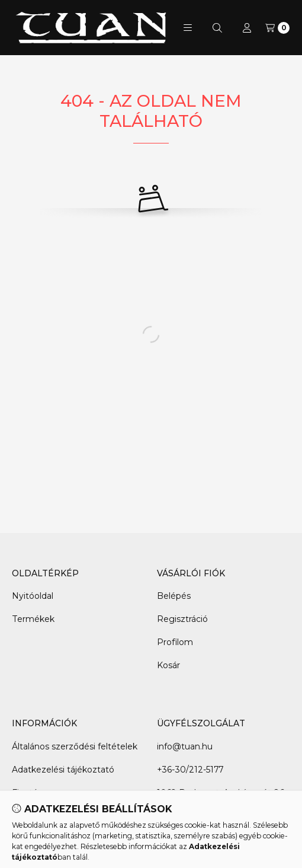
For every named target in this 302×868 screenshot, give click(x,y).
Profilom (175, 642)
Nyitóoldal (33, 596)
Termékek (33, 619)
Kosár (168, 665)
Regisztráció (182, 619)
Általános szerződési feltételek (75, 746)
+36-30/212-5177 (190, 770)
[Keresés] (217, 28)
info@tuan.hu (185, 746)
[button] (188, 28)
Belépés (174, 596)
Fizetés (27, 793)
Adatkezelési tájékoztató (63, 770)
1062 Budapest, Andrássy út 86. (221, 793)
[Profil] (247, 28)
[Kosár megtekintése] (277, 28)
